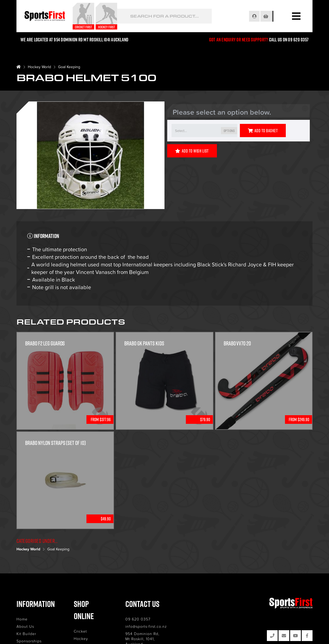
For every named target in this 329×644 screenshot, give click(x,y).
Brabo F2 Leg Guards (45, 344)
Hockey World (39, 67)
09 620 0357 (145, 619)
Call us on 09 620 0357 (289, 40)
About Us (25, 626)
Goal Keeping (69, 67)
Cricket (84, 619)
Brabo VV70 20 (237, 344)
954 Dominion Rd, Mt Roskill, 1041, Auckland (157, 636)
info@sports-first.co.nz (153, 626)
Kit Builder (26, 634)
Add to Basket (263, 131)
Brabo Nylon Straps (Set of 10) (56, 443)
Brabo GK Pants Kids (144, 344)
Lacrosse (85, 634)
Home (22, 619)
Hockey (84, 626)
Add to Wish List (192, 151)
